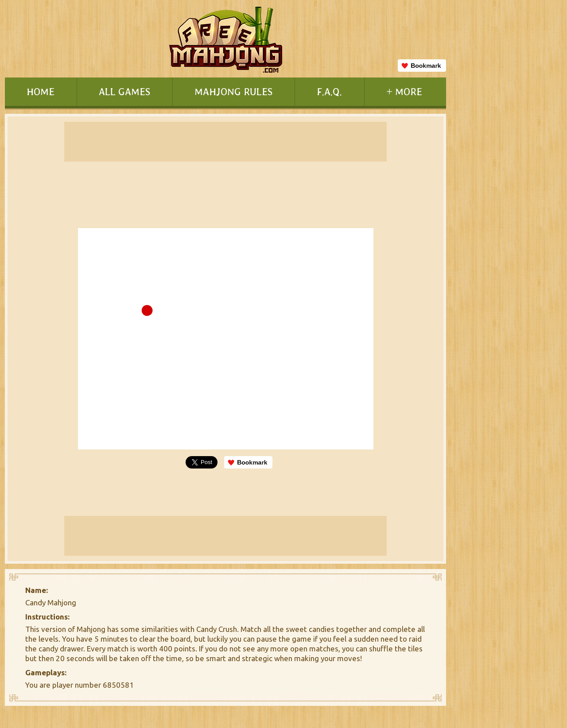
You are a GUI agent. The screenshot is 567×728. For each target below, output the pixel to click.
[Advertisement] (505, 361)
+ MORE (404, 91)
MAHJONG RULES (233, 91)
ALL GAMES (124, 91)
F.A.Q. (329, 91)
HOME (41, 91)
